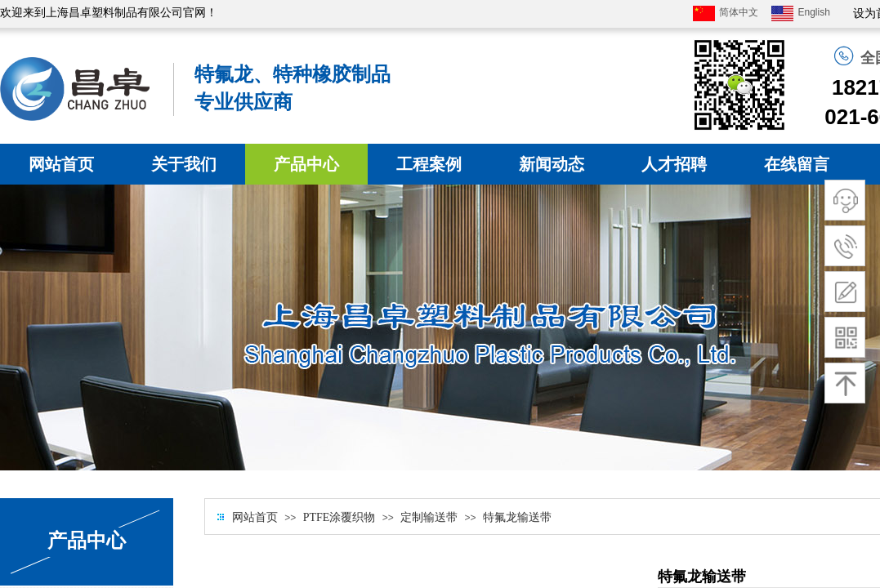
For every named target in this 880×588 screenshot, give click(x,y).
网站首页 (61, 164)
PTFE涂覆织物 (339, 517)
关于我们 (184, 164)
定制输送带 (429, 517)
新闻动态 (552, 164)
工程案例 (429, 164)
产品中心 (306, 164)
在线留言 (797, 164)
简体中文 (726, 13)
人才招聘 (674, 164)
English (800, 13)
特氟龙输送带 (517, 517)
